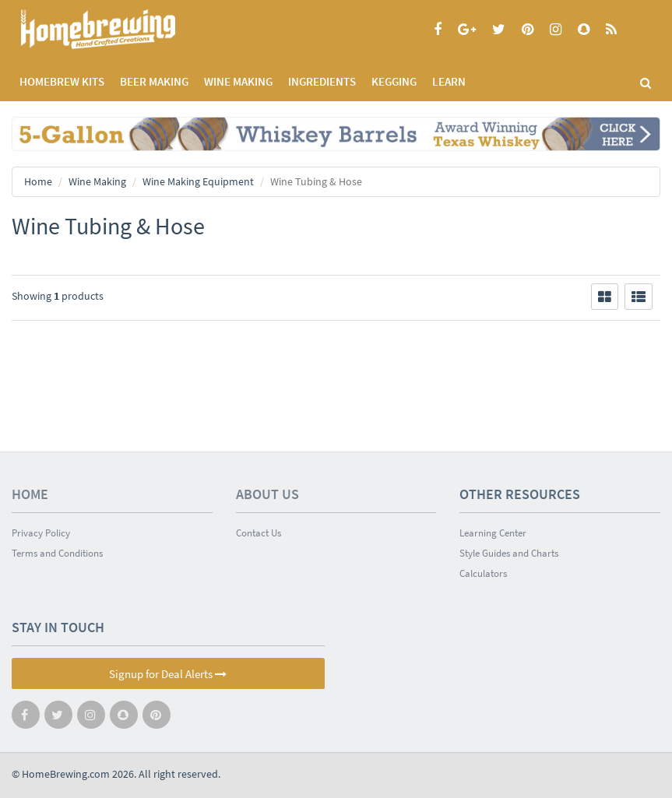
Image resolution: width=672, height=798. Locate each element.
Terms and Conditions (57, 553)
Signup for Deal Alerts (168, 674)
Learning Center (493, 533)
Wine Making (97, 181)
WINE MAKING (238, 81)
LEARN (449, 81)
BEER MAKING (154, 81)
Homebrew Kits (62, 81)
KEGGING (394, 81)
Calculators (483, 573)
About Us (267, 494)
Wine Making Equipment (198, 181)
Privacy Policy (41, 533)
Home (38, 181)
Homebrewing (121, 29)
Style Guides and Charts (509, 553)
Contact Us (259, 533)
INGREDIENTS (322, 81)
